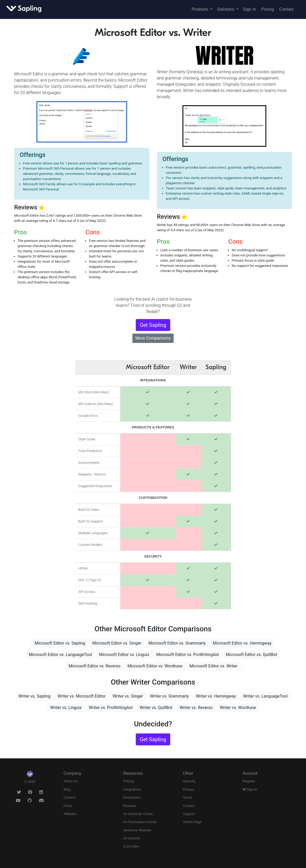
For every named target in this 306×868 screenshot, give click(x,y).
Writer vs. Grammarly (169, 696)
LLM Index (131, 846)
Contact (286, 9)
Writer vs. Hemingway (216, 696)
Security (189, 781)
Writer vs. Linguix (66, 708)
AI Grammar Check (138, 814)
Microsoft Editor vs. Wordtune (155, 666)
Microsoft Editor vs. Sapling (60, 643)
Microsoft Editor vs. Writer (213, 666)
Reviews (130, 806)
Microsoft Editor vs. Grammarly (177, 643)
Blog (67, 789)
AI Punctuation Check (140, 822)
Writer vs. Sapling (34, 696)
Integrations (132, 789)
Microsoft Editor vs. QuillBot (251, 655)
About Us (71, 781)
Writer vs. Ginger (128, 696)
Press (68, 806)
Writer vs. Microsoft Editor (82, 696)
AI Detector (132, 838)
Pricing (268, 9)
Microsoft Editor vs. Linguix (124, 655)
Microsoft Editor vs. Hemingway (242, 643)
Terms (187, 797)
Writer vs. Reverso (196, 708)
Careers (70, 797)
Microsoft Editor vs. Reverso (94, 666)
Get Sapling (153, 325)
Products (200, 9)
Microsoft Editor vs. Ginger (117, 643)
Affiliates (70, 814)
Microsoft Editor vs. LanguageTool (60, 655)
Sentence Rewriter (138, 830)
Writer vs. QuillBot (156, 708)
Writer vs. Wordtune (238, 708)
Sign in (250, 789)
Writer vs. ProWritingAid (111, 708)
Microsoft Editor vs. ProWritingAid (188, 655)
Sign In (249, 9)
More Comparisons (153, 338)
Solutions (226, 9)
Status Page (192, 822)
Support (189, 814)
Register (249, 781)
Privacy (188, 789)
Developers (132, 797)
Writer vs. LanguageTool (265, 696)
